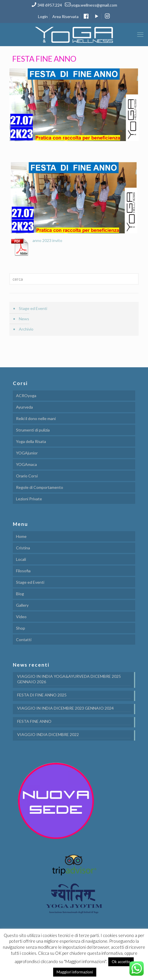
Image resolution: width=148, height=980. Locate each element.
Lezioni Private (29, 499)
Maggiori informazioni (75, 972)
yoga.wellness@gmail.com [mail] (94, 5)
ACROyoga (26, 396)
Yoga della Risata (31, 441)
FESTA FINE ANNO (34, 721)
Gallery (22, 605)
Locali (21, 559)
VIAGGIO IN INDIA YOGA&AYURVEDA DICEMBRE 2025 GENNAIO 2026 (69, 679)
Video (21, 617)
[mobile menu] (140, 34)
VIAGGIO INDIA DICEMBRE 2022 (48, 734)
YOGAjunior (27, 453)
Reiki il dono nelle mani (36, 418)
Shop (21, 628)
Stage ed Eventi (33, 308)
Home (21, 536)
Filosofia (23, 571)
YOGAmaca (26, 464)
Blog (20, 594)
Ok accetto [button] (121, 962)
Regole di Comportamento (40, 487)
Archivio (26, 329)
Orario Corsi (27, 476)
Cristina (23, 548)
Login (43, 16)
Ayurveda (24, 407)
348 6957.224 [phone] (50, 5)
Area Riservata (65, 16)
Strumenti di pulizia (33, 430)
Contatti (24, 640)
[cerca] (74, 279)
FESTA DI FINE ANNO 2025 (42, 695)
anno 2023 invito (47, 240)
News (24, 319)
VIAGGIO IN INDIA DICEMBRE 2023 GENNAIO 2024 (65, 708)
